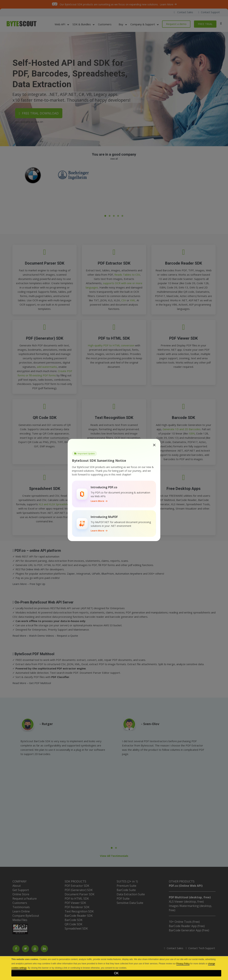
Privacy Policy (183, 964)
